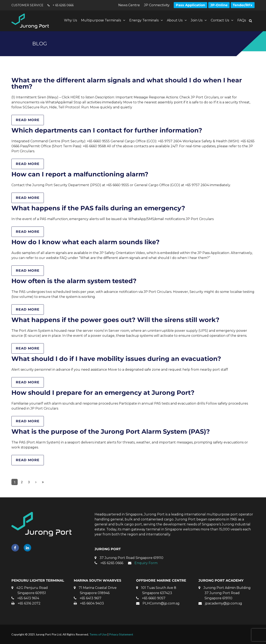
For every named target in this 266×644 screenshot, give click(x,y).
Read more (28, 120)
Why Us (70, 20)
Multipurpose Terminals (101, 20)
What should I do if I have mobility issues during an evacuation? (116, 359)
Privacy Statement (121, 634)
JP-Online (219, 5)
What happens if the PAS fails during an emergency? (98, 208)
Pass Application (190, 5)
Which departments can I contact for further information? (107, 130)
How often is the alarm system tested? (74, 281)
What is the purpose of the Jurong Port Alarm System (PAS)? (111, 432)
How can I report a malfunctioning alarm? (80, 174)
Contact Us (220, 20)
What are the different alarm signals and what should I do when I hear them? (127, 83)
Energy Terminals (144, 20)
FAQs (242, 20)
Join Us (197, 20)
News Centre (129, 5)
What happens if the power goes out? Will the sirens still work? (115, 320)
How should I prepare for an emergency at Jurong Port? (103, 393)
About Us (175, 20)
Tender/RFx (243, 5)
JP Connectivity (157, 5)
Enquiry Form (146, 563)
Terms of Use (98, 634)
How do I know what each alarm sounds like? (86, 242)
